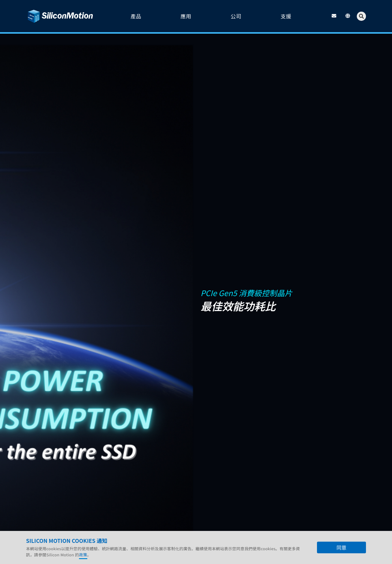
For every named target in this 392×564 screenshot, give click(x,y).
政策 (83, 555)
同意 (341, 548)
